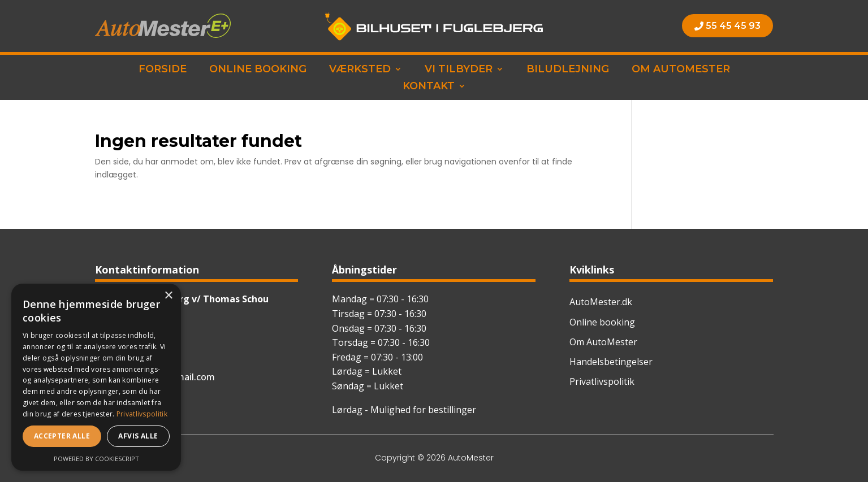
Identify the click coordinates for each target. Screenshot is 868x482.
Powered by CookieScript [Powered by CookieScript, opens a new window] (96, 459)
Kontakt (429, 87)
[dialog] (96, 377)
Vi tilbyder (459, 70)
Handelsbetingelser (611, 362)
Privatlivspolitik (602, 381)
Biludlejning (568, 70)
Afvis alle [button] (138, 436)
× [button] (168, 296)
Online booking (258, 70)
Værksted (360, 70)
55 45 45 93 (733, 26)
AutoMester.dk (601, 302)
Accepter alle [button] (62, 436)
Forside (163, 70)
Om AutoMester (681, 70)
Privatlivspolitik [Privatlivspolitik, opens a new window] (142, 414)
